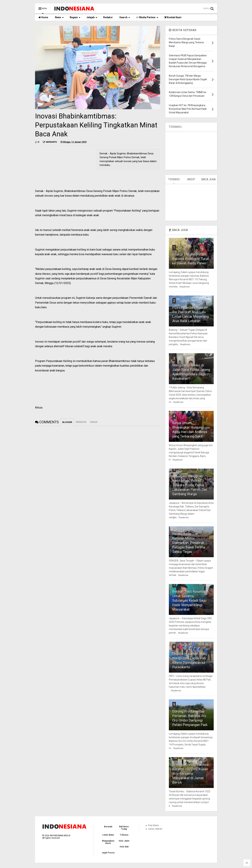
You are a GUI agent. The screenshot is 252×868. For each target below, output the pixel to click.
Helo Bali (124, 847)
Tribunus (124, 835)
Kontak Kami (173, 17)
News (59, 17)
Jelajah (92, 17)
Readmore (185, 287)
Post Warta (153, 825)
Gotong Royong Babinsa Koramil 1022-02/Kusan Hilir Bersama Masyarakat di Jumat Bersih (190, 774)
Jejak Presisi (108, 853)
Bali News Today (124, 828)
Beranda (108, 827)
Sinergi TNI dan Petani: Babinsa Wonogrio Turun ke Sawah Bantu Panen (191, 259)
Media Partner (147, 17)
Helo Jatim (124, 841)
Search (125, 17)
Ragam (75, 17)
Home (43, 17)
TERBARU (175, 127)
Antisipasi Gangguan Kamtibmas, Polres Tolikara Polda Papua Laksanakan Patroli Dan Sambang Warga (190, 485)
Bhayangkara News (108, 842)
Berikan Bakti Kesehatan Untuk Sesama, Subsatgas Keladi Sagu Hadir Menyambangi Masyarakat (191, 600)
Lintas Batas (108, 835)
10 (175, 758)
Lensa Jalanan (155, 829)
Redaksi (108, 17)
